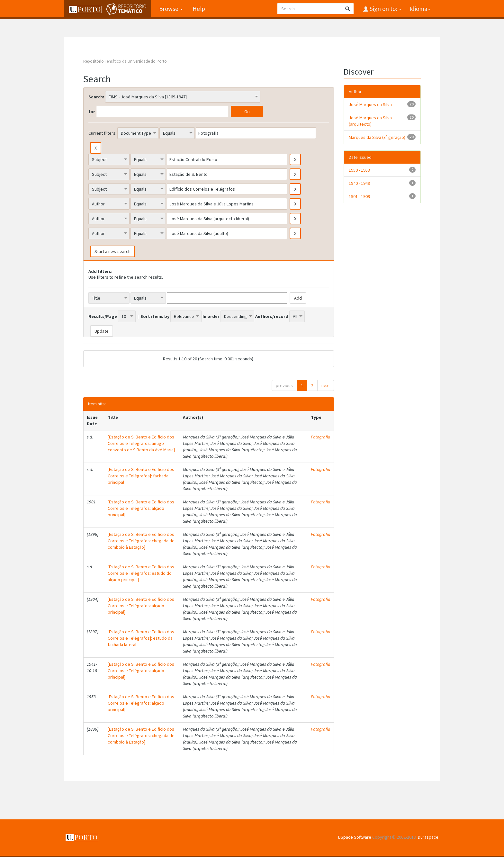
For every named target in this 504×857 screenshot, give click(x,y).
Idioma (420, 9)
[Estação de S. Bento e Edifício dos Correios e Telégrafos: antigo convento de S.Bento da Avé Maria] (141, 443)
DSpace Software (355, 837)
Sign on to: (385, 9)
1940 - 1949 (359, 183)
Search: (96, 97)
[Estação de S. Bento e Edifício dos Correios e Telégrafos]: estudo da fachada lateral (141, 638)
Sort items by (155, 316)
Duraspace (428, 837)
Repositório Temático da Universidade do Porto (125, 61)
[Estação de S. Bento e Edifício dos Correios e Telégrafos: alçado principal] (141, 508)
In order (211, 316)
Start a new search (113, 251)
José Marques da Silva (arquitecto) (370, 121)
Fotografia (321, 437)
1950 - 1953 (359, 170)
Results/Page (103, 316)
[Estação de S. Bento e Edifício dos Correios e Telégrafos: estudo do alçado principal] (141, 573)
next (326, 385)
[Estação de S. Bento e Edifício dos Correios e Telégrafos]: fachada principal (141, 476)
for (92, 112)
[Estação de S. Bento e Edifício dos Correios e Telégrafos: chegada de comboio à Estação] (141, 541)
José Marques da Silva (370, 104)
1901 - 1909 (359, 196)
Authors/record (272, 316)
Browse (171, 9)
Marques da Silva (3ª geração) (377, 137)
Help (199, 9)
